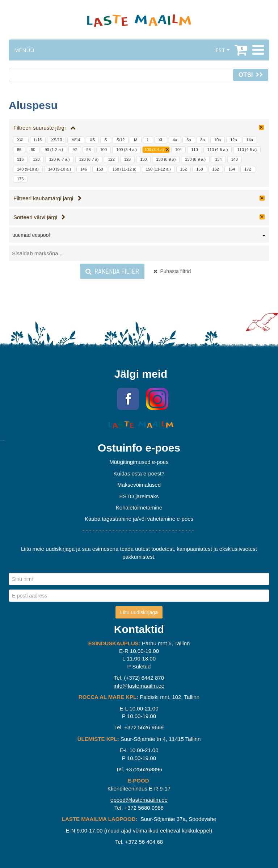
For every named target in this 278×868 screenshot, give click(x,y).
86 (19, 150)
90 (33, 150)
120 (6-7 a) (89, 159)
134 (218, 159)
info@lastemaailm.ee (139, 686)
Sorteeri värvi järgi (39, 217)
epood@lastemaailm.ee (139, 800)
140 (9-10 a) (28, 169)
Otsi (251, 75)
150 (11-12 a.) (158, 169)
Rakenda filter (112, 271)
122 (111, 159)
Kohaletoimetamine (139, 508)
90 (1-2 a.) (54, 150)
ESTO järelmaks (139, 496)
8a (203, 140)
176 (20, 179)
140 (235, 159)
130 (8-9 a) (166, 159)
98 (89, 150)
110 (194, 150)
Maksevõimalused (139, 485)
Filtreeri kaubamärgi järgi (48, 198)
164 (232, 169)
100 (104, 150)
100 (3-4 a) (154, 150)
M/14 (76, 140)
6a (189, 140)
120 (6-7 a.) (60, 159)
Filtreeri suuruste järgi (45, 128)
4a (175, 140)
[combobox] (139, 236)
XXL (21, 140)
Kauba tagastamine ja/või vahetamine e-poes (139, 519)
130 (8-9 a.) (195, 159)
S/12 (121, 140)
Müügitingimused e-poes (139, 462)
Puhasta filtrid (172, 271)
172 (248, 169)
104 (178, 150)
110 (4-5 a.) (218, 150)
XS (92, 140)
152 (184, 169)
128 (127, 159)
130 (143, 159)
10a (218, 140)
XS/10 (56, 140)
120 (36, 159)
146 (84, 169)
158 (199, 169)
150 (100, 169)
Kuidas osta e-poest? (139, 473)
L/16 (38, 140)
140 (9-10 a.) (60, 169)
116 (20, 159)
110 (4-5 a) (247, 150)
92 (75, 150)
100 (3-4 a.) (127, 150)
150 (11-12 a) (125, 169)
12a (233, 140)
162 (216, 169)
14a (250, 140)
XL (161, 140)
